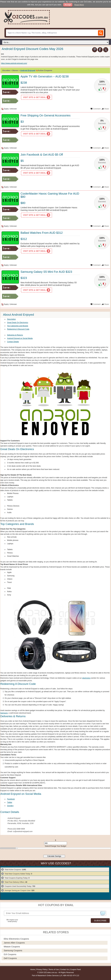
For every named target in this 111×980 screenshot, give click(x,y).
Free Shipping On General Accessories (46, 115)
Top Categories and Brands (18, 326)
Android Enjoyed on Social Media (20, 338)
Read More (79, 5)
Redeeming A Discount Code (18, 329)
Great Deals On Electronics (18, 323)
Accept (68, 5)
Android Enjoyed (28, 70)
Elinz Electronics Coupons (16, 939)
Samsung (4, 713)
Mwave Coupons (12, 947)
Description (11, 319)
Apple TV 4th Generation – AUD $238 (45, 76)
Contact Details (13, 342)
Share (107, 109)
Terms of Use (54, 969)
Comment (97, 109)
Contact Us (64, 969)
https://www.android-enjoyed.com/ (14, 63)
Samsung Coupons (13, 950)
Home (33, 969)
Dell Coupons (10, 958)
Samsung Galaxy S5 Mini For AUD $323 (46, 272)
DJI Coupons (10, 954)
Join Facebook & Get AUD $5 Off (42, 155)
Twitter (10, 802)
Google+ (10, 806)
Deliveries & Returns (15, 335)
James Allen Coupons (14, 943)
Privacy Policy (42, 969)
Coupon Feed (76, 969)
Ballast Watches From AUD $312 (42, 233)
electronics (86, 678)
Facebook (11, 799)
